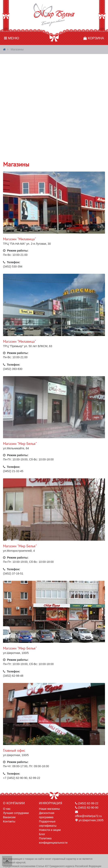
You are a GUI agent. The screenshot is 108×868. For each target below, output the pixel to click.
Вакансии (9, 817)
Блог (42, 834)
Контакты (9, 821)
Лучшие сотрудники (16, 813)
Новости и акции (50, 830)
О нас (7, 809)
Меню (12, 38)
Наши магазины (49, 809)
